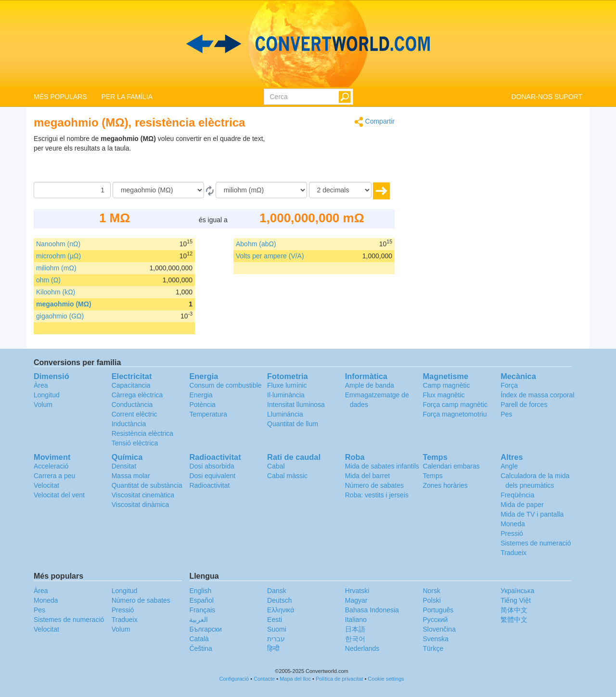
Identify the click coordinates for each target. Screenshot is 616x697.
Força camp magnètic (455, 405)
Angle (509, 466)
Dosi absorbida (212, 466)
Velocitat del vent (59, 495)
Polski (431, 600)
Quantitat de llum (293, 424)
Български (205, 629)
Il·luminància (286, 395)
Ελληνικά (281, 610)
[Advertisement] (334, 158)
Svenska (436, 639)
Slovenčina (439, 629)
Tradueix (513, 553)
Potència (202, 405)
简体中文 (514, 610)
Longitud (47, 395)
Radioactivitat (209, 485)
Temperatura (208, 414)
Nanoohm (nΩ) (58, 244)
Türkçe (433, 648)
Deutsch (279, 600)
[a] (261, 190)
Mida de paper (522, 505)
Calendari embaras (451, 466)
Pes (506, 414)
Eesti (275, 620)
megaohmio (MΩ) (64, 304)
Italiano (356, 620)
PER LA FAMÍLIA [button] (127, 97)
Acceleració (51, 466)
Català (199, 639)
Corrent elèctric (135, 414)
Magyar (356, 600)
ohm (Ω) (48, 280)
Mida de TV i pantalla (532, 514)
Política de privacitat (339, 679)
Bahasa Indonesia (372, 610)
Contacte (264, 679)
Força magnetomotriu (455, 414)
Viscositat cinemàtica (143, 495)
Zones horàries (445, 485)
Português (438, 610)
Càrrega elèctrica (137, 395)
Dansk (277, 591)
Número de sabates (374, 485)
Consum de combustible (225, 385)
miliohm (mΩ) (56, 268)
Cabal (276, 466)
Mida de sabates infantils (382, 466)
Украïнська (517, 591)
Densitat (124, 466)
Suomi (277, 629)
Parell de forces (524, 405)
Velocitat (46, 485)
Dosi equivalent (212, 476)
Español (201, 600)
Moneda (513, 524)
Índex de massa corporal (537, 395)
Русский (435, 620)
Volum (43, 405)
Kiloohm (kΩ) (56, 292)
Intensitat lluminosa (296, 405)
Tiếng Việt (516, 600)
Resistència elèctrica (142, 433)
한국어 (355, 639)
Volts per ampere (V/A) (270, 256)
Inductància (129, 424)
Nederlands (362, 648)
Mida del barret (367, 476)
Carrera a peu (54, 476)
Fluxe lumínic (287, 385)
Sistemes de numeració (536, 543)
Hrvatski (357, 591)
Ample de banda (370, 385)
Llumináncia (285, 414)
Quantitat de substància (147, 485)
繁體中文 (514, 620)
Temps (432, 476)
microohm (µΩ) (58, 256)
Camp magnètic (446, 385)
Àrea (41, 385)
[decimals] (340, 190)
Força (509, 385)
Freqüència (517, 495)
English (200, 591)
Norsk (431, 591)
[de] (158, 190)
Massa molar (131, 476)
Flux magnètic (443, 395)
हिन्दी (273, 648)
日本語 (355, 629)
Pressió (512, 533)
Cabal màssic (287, 476)
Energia (201, 395)
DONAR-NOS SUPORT (547, 97)
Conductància (132, 405)
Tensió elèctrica (135, 443)
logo (308, 44)
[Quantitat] (72, 190)
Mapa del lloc (295, 679)
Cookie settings (386, 679)
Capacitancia (131, 385)
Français (202, 610)
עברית (276, 639)
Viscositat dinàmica (141, 505)
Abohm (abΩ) (256, 244)
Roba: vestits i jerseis (377, 495)
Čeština (200, 648)
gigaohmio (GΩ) (60, 316)
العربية (199, 620)
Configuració (234, 679)
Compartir (374, 122)
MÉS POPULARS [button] (60, 97)
